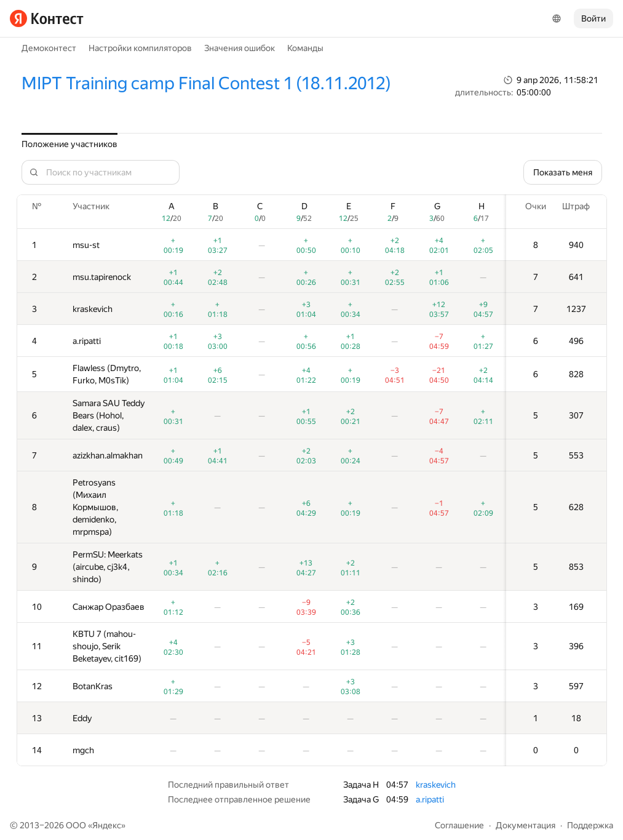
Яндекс (107, 825)
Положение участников (69, 144)
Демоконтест (49, 48)
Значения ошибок (240, 48)
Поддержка (590, 825)
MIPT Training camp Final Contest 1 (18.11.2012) (206, 83)
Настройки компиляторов (140, 48)
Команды (305, 48)
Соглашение (459, 825)
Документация (526, 825)
